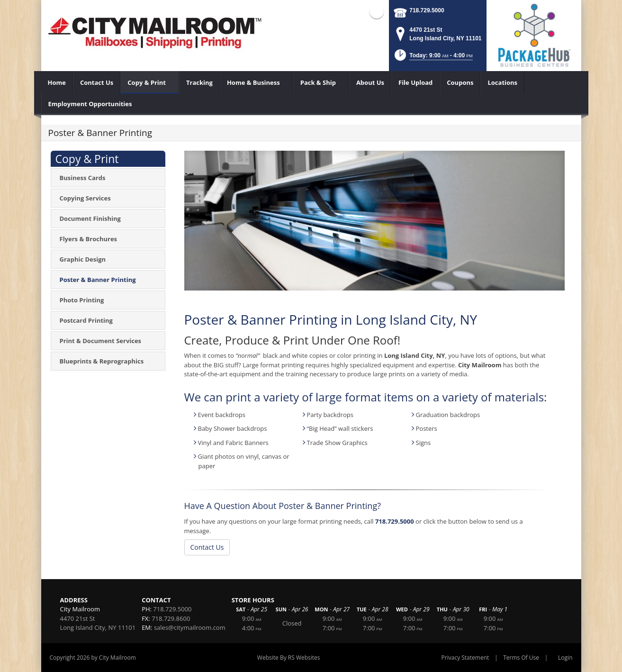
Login (565, 658)
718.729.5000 (427, 10)
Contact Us (207, 547)
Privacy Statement (465, 658)
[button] (433, 58)
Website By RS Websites (289, 658)
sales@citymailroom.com (190, 627)
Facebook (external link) (377, 11)
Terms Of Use (521, 658)
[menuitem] (57, 82)
